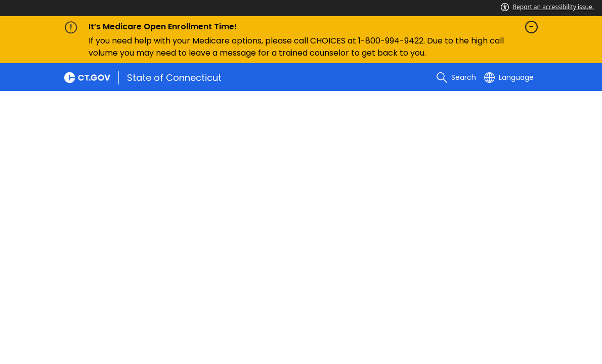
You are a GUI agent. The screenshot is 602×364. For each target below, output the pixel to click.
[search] (456, 77)
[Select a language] (509, 77)
